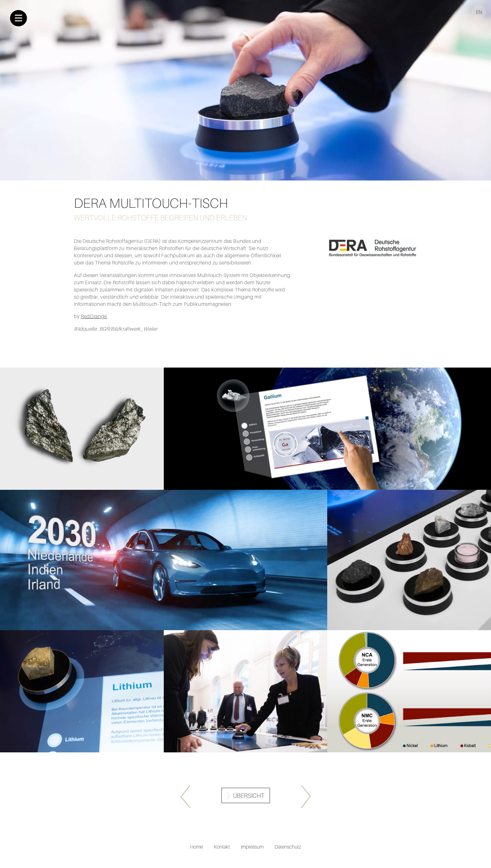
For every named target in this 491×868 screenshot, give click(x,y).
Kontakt (222, 847)
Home (196, 847)
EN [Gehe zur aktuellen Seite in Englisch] (479, 12)
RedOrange (94, 316)
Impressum (252, 847)
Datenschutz (288, 847)
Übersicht (249, 796)
